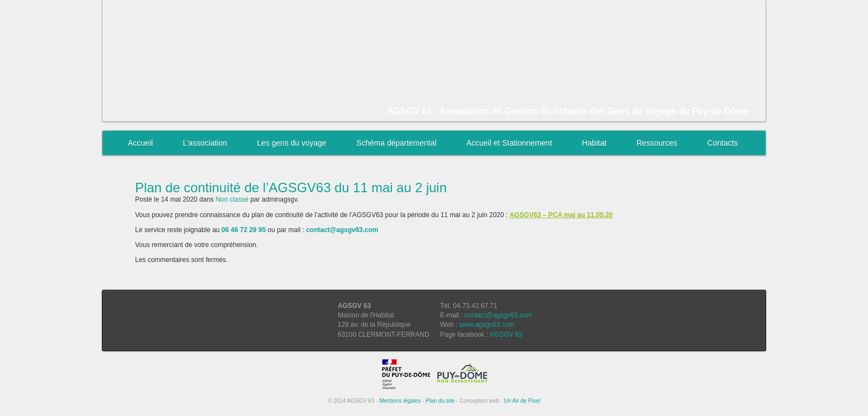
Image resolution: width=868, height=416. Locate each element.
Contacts (723, 143)
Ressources (657, 143)
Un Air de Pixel (522, 401)
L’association (205, 143)
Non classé (232, 199)
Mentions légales (400, 401)
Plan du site (440, 401)
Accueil (140, 143)
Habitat (594, 143)
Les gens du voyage (291, 143)
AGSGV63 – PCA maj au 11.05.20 (561, 215)
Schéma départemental (397, 143)
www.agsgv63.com (487, 325)
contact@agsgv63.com (498, 315)
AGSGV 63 (506, 335)
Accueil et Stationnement (509, 143)
